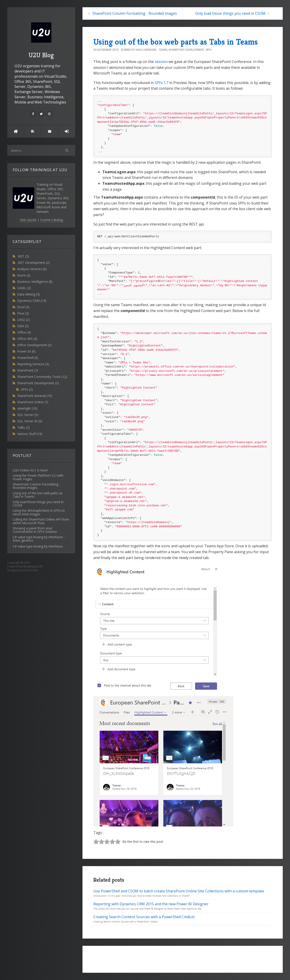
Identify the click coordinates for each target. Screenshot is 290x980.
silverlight (27, 408)
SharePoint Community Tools (42, 377)
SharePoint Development (38, 383)
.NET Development (34, 263)
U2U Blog (41, 39)
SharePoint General (35, 396)
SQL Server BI (30, 421)
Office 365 (27, 339)
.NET (23, 256)
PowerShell (28, 358)
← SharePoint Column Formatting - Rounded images (132, 13)
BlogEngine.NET (33, 566)
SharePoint (28, 370)
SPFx (27, 389)
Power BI (26, 351)
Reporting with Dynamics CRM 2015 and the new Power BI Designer (151, 904)
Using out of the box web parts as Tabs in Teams (176, 42)
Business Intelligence (35, 282)
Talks (23, 427)
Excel (23, 307)
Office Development (34, 345)
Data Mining (29, 294)
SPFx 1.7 (162, 83)
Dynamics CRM (32, 301)
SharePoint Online (33, 402)
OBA (23, 326)
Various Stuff (30, 434)
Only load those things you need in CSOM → (233, 13)
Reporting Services (33, 364)
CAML (24, 288)
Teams (163, 50)
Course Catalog (51, 220)
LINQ (23, 320)
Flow (23, 313)
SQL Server (28, 415)
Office (24, 332)
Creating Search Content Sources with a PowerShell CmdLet (144, 917)
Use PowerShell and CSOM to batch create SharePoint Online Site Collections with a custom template (179, 891)
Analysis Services (32, 269)
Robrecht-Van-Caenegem (139, 50)
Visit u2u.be (28, 220)
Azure (24, 275)
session (161, 62)
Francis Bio (31, 570)
